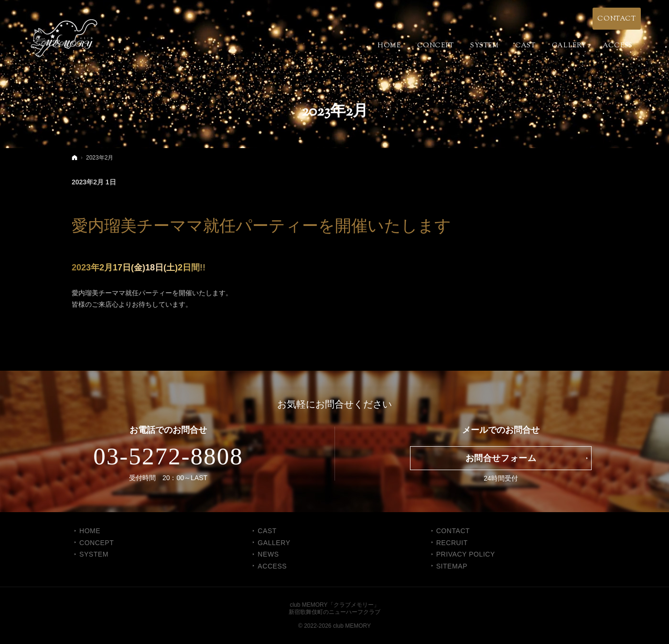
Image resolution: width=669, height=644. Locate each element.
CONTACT (453, 531)
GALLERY (274, 543)
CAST (267, 531)
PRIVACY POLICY (466, 554)
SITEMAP (452, 566)
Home (90, 531)
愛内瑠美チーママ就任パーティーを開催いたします (261, 226)
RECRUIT (452, 543)
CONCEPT (97, 543)
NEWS (268, 554)
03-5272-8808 (168, 456)
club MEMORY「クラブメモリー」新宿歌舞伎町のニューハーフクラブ (334, 608)
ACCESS (272, 566)
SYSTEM (94, 554)
